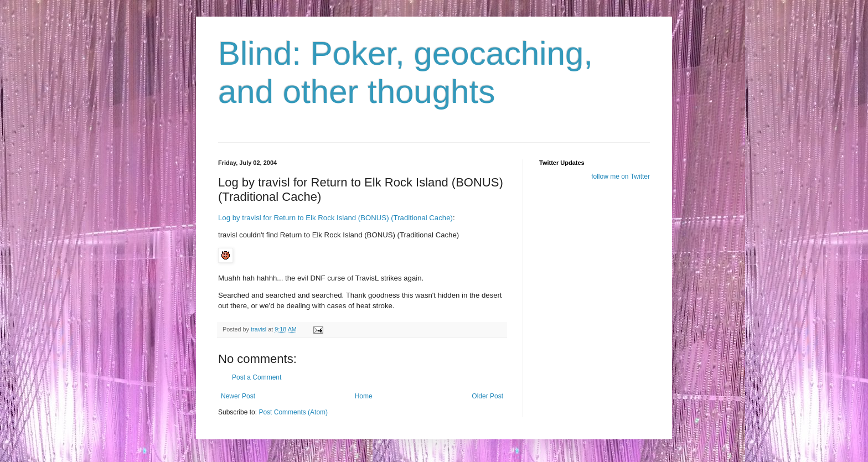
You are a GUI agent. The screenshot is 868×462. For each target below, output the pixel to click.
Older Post (487, 396)
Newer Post (238, 396)
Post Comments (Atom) (293, 412)
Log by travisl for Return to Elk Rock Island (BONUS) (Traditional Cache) (335, 218)
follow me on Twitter (621, 177)
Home (364, 396)
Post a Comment (257, 377)
